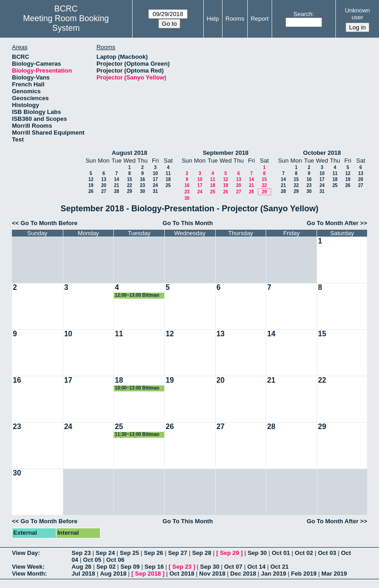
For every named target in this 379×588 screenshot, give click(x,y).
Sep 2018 (148, 574)
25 (168, 185)
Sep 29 (229, 553)
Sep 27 (178, 553)
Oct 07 (234, 567)
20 (103, 185)
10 (155, 173)
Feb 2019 (304, 574)
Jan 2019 (274, 574)
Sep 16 (154, 567)
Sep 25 (129, 553)
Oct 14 (256, 567)
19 (91, 185)
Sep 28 (202, 553)
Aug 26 (81, 567)
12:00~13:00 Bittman (137, 295)
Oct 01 (281, 553)
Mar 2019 (334, 574)
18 (168, 179)
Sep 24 (106, 553)
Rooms (235, 19)
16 (142, 179)
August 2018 (130, 153)
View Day (25, 553)
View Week (27, 567)
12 (91, 179)
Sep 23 (81, 553)
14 (116, 179)
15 (130, 179)
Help (213, 19)
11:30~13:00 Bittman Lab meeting (137, 435)
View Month (28, 574)
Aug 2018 (113, 574)
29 (130, 191)
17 (155, 179)
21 (116, 185)
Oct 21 (279, 567)
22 (130, 185)
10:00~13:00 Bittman (137, 388)
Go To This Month (188, 223)
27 (103, 191)
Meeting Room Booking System (66, 23)
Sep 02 (106, 567)
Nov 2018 (212, 574)
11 (168, 173)
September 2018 (226, 153)
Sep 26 (154, 553)
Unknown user (357, 14)
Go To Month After (333, 223)
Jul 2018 (83, 574)
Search (303, 14)
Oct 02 (304, 553)
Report (259, 19)
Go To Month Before (49, 223)
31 (155, 191)
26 (91, 191)
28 (116, 191)
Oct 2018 (182, 574)
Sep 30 (257, 553)
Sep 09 (130, 567)
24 (155, 185)
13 (103, 179)
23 (142, 185)
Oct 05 (92, 560)
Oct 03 (327, 553)
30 (142, 191)
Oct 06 (115, 560)
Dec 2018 (243, 574)
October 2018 (322, 153)
